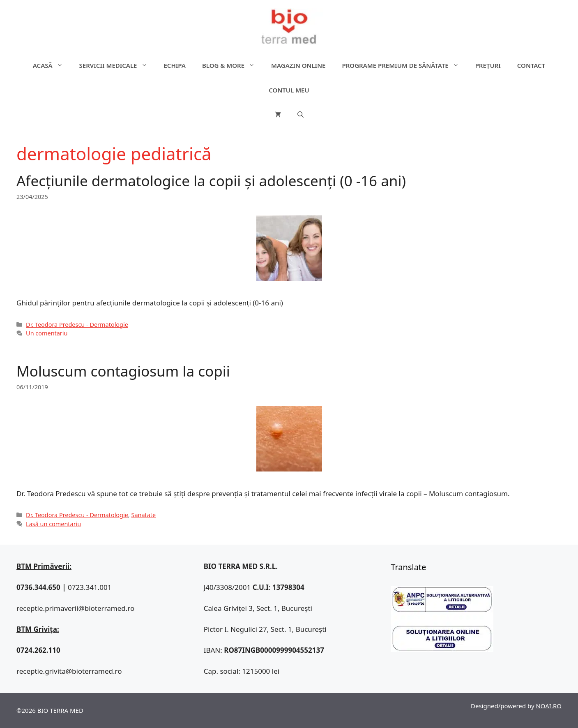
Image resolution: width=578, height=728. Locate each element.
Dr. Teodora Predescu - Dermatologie (77, 325)
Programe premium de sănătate (404, 65)
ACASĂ (52, 65)
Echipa (175, 65)
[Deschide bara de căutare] (301, 115)
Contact (531, 65)
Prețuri (488, 65)
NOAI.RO (549, 706)
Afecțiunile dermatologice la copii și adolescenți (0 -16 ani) (211, 181)
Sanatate (143, 515)
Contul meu (289, 90)
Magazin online (298, 65)
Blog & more (233, 65)
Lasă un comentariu (53, 524)
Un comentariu (47, 333)
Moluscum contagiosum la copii (123, 371)
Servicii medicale (117, 65)
